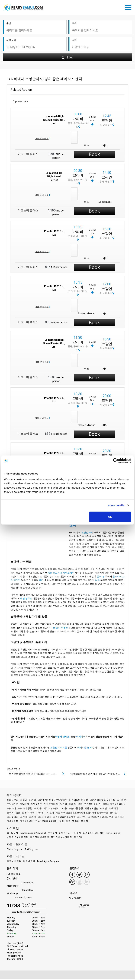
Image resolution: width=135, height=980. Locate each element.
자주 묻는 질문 (97, 834)
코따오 (113, 814)
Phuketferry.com (15, 850)
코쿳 (22, 822)
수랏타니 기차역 (42, 809)
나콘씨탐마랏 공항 (78, 801)
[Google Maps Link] (72, 883)
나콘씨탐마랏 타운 (99, 801)
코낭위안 (90, 814)
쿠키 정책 (56, 838)
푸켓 (68, 822)
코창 (16, 822)
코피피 (45, 822)
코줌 (9, 822)
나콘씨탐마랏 (60, 801)
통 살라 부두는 (60, 629)
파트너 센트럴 (14, 862)
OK (110, 516)
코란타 (24, 818)
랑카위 (64, 805)
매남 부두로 (26, 600)
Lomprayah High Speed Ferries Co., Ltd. (54, 121)
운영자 (78, 834)
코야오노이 (94, 818)
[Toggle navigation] (129, 7)
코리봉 (32, 818)
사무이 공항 (109, 805)
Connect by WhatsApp (20, 893)
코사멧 (72, 818)
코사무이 (82, 818)
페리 (41, 581)
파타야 (54, 822)
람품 (40, 805)
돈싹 (113, 801)
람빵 (33, 805)
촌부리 (10, 814)
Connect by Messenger (20, 885)
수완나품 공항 (76, 809)
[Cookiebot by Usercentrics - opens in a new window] (116, 461)
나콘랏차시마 (45, 801)
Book (94, 155)
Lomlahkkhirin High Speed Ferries (54, 178)
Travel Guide (112, 834)
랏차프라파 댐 (51, 805)
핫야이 (76, 822)
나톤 (97, 581)
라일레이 (24, 805)
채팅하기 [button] (13, 879)
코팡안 (107, 122)
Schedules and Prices (31, 834)
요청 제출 (14, 875)
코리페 (41, 818)
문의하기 (79, 838)
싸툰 (87, 809)
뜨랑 (9, 805)
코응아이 (120, 818)
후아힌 (84, 822)
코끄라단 (79, 814)
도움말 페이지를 (59, 749)
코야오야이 (107, 818)
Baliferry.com (32, 850)
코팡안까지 (87, 534)
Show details (116, 505)
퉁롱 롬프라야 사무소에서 (61, 574)
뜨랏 (124, 801)
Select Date (20, 103)
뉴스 (70, 834)
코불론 (63, 818)
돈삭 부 (101, 578)
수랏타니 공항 (25, 809)
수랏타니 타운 (60, 809)
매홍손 (72, 805)
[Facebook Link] (72, 876)
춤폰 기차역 (28, 814)
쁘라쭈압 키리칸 (92, 805)
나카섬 (32, 801)
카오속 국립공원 (64, 814)
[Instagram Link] (87, 876)
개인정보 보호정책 (39, 838)
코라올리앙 (13, 818)
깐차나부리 (13, 801)
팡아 (62, 822)
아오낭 (104, 809)
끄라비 (78, 120)
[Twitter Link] (79, 876)
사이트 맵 (67, 838)
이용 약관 (23, 838)
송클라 (120, 805)
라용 (16, 805)
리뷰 (85, 834)
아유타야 (114, 809)
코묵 (55, 818)
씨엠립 (95, 809)
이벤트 (62, 834)
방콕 (80, 805)
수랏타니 (11, 809)
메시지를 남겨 (85, 749)
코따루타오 (102, 814)
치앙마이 (41, 814)
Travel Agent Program (48, 862)
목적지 (15, 834)
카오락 (51, 814)
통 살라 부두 (107, 126)
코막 (49, 818)
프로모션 (52, 834)
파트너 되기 (29, 862)
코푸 (37, 822)
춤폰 (18, 814)
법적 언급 (12, 838)
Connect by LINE (19, 899)
